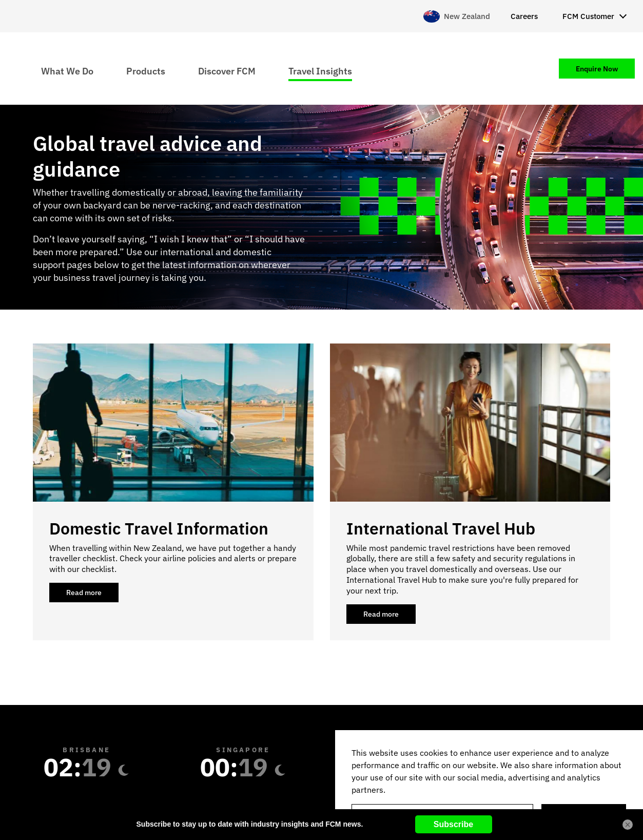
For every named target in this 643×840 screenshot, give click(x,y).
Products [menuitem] (146, 71)
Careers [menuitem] (524, 16)
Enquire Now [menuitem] (597, 69)
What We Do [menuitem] (67, 71)
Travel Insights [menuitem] (320, 71)
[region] (489, 785)
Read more (92, 595)
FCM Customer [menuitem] (588, 16)
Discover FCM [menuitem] (227, 71)
